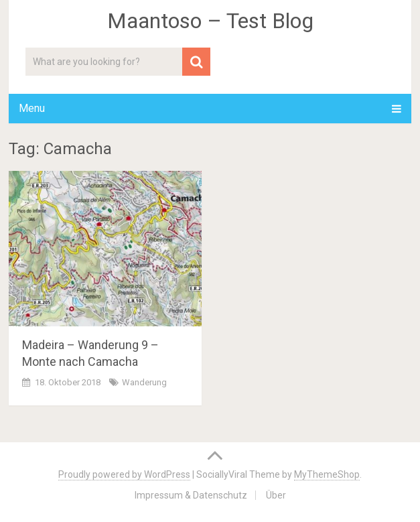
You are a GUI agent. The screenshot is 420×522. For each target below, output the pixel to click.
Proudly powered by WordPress (124, 474)
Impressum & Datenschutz (191, 495)
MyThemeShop (327, 474)
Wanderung (144, 382)
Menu (32, 108)
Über (276, 495)
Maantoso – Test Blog (210, 21)
